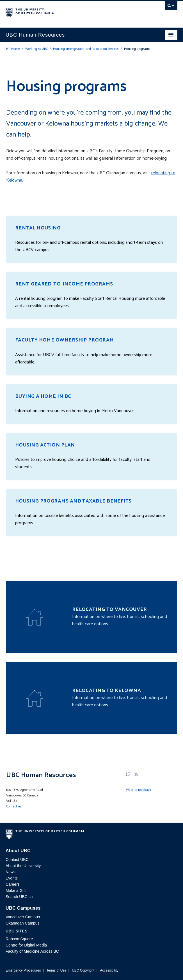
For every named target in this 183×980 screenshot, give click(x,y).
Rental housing (38, 228)
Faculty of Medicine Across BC (32, 951)
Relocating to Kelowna (107, 691)
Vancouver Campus (23, 917)
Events (12, 878)
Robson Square (19, 939)
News (11, 872)
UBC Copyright (83, 970)
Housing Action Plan (45, 445)
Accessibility (109, 970)
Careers (13, 884)
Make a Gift (16, 890)
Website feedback (139, 790)
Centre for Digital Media (26, 945)
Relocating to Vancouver (109, 610)
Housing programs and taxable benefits (73, 501)
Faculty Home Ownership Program (65, 340)
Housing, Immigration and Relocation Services (86, 49)
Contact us (14, 806)
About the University (23, 866)
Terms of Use (56, 970)
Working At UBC (36, 49)
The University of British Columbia (66, 12)
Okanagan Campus (23, 923)
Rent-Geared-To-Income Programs (64, 284)
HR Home (13, 49)
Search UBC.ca (19, 897)
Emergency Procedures (23, 970)
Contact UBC (17, 860)
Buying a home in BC (43, 396)
